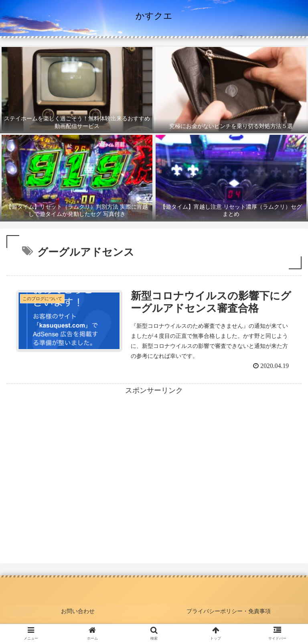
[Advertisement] (154, 454)
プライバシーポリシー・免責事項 (229, 611)
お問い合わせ (79, 611)
